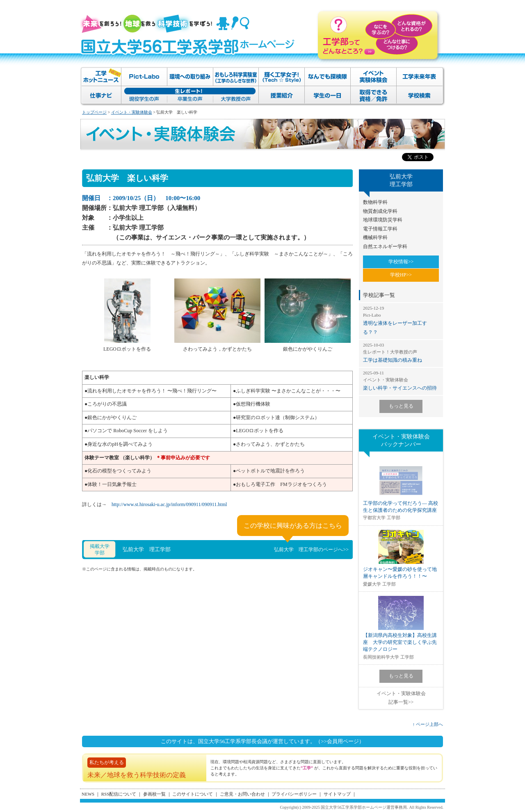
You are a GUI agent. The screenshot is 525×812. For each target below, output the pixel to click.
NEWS (88, 794)
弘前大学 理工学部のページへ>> (311, 550)
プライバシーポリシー (294, 794)
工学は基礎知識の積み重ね (401, 353)
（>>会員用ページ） (340, 741)
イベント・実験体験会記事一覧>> (401, 698)
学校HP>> (401, 275)
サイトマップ (337, 794)
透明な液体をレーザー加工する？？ (401, 320)
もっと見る (401, 406)
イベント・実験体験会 (132, 112)
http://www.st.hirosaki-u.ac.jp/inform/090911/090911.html (169, 504)
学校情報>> (401, 262)
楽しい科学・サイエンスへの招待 (401, 381)
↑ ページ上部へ (428, 724)
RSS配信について (119, 794)
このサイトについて (193, 794)
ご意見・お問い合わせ (242, 794)
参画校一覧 (154, 794)
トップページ (94, 112)
